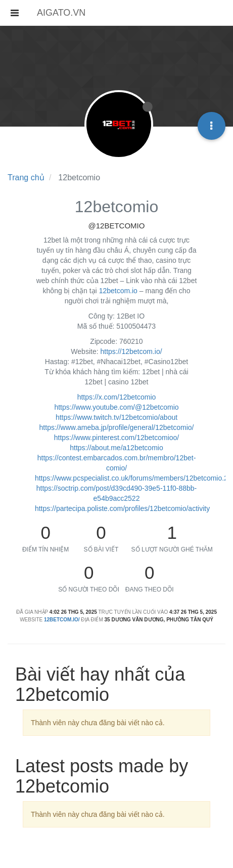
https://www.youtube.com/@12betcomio (116, 407)
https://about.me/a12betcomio (116, 448)
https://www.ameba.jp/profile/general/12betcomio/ (117, 427)
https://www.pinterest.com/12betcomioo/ (116, 438)
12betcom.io (118, 291)
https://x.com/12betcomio (117, 397)
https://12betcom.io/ (131, 351)
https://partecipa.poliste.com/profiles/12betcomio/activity (122, 508)
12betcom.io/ (62, 620)
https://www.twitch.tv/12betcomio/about (116, 417)
